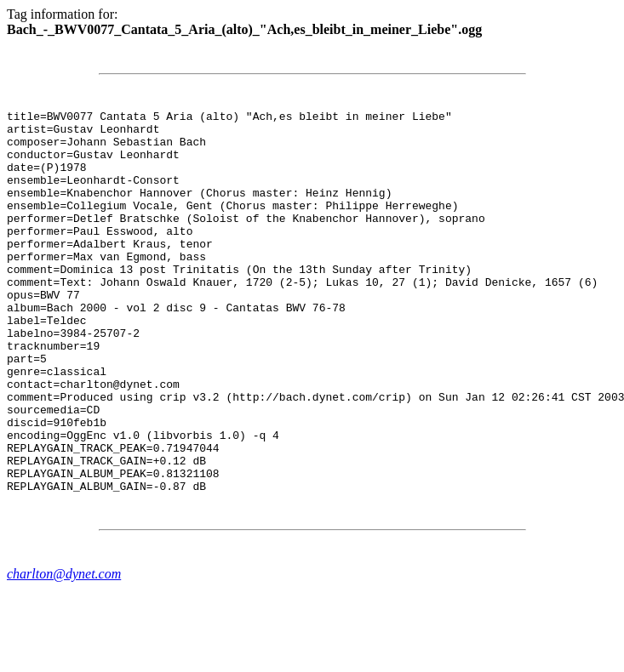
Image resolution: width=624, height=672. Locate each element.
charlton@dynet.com (64, 650)
